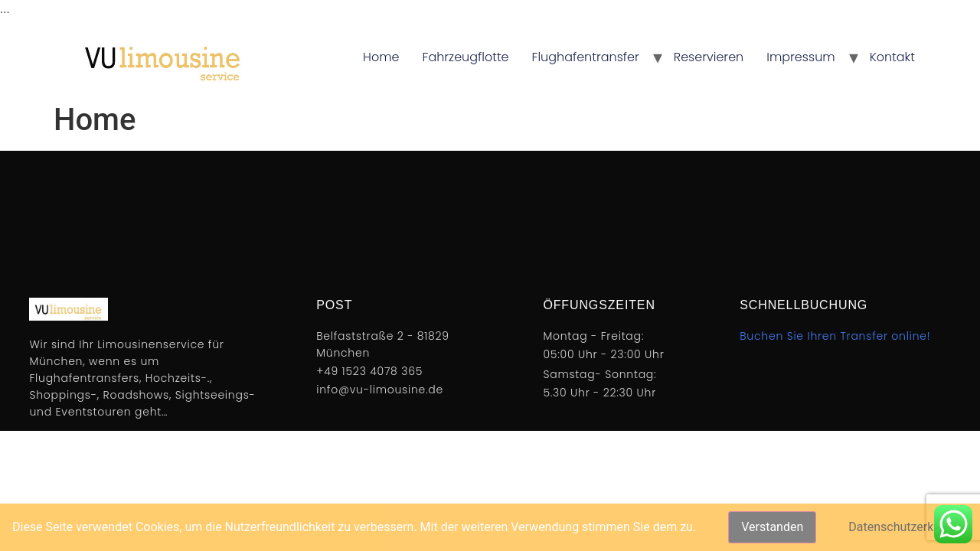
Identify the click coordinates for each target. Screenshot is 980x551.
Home (381, 57)
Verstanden (772, 527)
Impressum (800, 57)
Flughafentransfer (586, 57)
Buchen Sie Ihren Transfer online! (835, 336)
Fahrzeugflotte (466, 57)
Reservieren (709, 57)
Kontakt (892, 57)
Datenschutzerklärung (908, 527)
